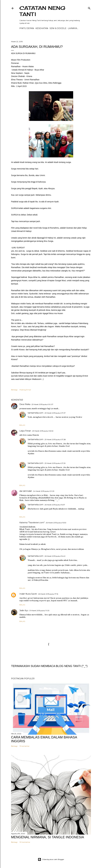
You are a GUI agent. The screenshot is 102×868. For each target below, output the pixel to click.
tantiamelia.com (36, 413)
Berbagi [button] (14, 390)
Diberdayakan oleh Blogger (51, 859)
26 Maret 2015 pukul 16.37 (55, 505)
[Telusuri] (89, 8)
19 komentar (25, 746)
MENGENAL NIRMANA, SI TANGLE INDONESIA (48, 837)
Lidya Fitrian (25, 431)
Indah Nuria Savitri (28, 594)
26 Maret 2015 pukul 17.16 (48, 594)
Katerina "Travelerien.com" (32, 523)
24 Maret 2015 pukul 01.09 (44, 491)
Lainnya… (73, 28)
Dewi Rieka (25, 404)
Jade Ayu (24, 610)
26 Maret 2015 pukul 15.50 (56, 523)
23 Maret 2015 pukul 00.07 (42, 404)
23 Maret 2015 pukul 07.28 (55, 439)
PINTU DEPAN (27, 28)
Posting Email (25, 390)
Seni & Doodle (58, 28)
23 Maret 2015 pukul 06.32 (43, 431)
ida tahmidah (26, 491)
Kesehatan (42, 28)
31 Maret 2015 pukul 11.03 (39, 611)
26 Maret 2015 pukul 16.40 (55, 556)
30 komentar (25, 842)
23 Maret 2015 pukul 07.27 (55, 413)
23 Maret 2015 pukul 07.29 (55, 463)
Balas (22, 425)
